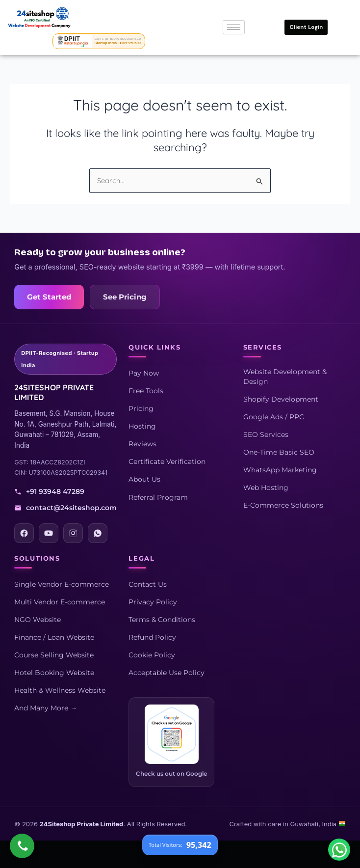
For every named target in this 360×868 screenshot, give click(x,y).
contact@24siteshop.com (65, 508)
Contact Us (148, 584)
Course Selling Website (54, 655)
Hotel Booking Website (54, 673)
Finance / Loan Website (54, 637)
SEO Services (266, 434)
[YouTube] (49, 533)
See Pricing (125, 297)
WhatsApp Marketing (280, 470)
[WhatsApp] (98, 533)
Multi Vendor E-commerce (60, 602)
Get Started (49, 297)
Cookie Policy (152, 655)
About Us (144, 479)
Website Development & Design (285, 377)
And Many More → (46, 708)
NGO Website (38, 620)
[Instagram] (73, 533)
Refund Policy (152, 637)
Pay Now (144, 373)
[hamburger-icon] (234, 27)
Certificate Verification (167, 461)
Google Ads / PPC (274, 417)
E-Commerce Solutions (283, 505)
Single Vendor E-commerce (62, 584)
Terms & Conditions (162, 620)
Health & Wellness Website (60, 690)
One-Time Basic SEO (279, 452)
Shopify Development (281, 399)
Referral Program (158, 497)
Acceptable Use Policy (167, 673)
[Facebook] (24, 533)
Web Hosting (266, 488)
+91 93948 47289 (49, 491)
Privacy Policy (153, 602)
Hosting (142, 426)
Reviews (142, 444)
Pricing (141, 408)
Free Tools (146, 391)
